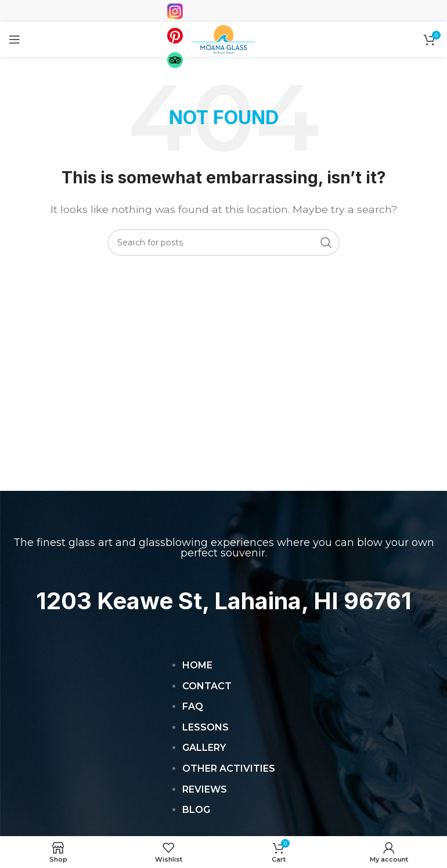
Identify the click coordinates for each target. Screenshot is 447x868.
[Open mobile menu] (15, 39)
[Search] (223, 243)
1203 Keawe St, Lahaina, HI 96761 (224, 601)
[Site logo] (223, 39)
